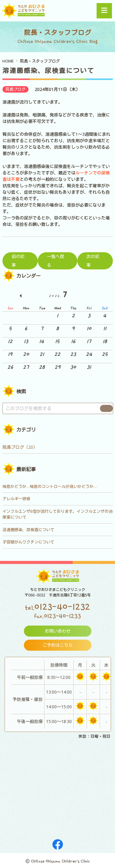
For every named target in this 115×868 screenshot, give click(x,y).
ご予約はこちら (58, 645)
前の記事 (18, 261)
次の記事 (93, 261)
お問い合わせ (58, 631)
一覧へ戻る (56, 261)
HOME (8, 61)
